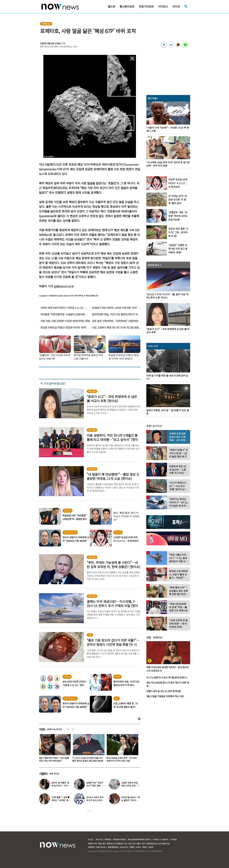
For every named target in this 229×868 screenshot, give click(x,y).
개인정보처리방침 (119, 839)
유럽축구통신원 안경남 (50, 43)
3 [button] (92, 811)
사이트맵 (173, 839)
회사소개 (99, 839)
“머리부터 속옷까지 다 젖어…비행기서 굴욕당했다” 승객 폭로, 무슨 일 (53, 759)
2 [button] (90, 811)
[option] (54, 749)
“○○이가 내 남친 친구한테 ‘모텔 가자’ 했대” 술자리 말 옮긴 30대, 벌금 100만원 (122, 759)
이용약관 (107, 839)
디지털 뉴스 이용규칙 (160, 839)
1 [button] (88, 811)
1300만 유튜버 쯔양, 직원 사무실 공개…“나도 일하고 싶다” (131, 786)
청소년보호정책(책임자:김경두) (139, 839)
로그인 (91, 839)
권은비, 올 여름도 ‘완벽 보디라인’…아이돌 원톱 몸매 (60, 786)
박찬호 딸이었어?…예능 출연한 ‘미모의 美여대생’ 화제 (130, 800)
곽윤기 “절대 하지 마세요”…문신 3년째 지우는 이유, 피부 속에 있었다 (87, 759)
